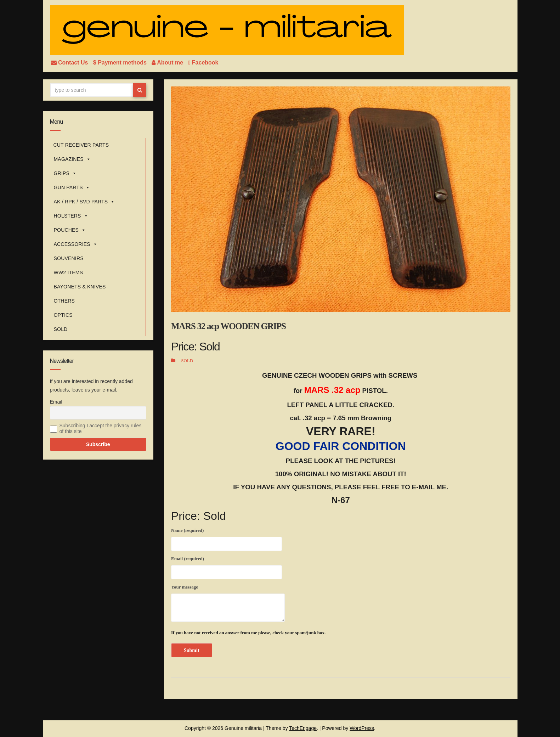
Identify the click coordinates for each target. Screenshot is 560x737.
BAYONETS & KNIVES (80, 287)
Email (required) (227, 567)
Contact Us (70, 63)
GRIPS (65, 173)
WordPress (362, 728)
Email (56, 402)
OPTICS (63, 315)
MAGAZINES (72, 159)
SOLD (61, 329)
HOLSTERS (71, 216)
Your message (228, 603)
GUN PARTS (72, 187)
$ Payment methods (121, 63)
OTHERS (64, 301)
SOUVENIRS (69, 258)
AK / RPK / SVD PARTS (84, 202)
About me (168, 63)
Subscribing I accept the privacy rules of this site (101, 428)
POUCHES (70, 230)
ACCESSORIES (76, 244)
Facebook (203, 63)
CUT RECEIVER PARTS (81, 145)
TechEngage (303, 728)
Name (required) (227, 538)
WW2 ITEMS (69, 272)
